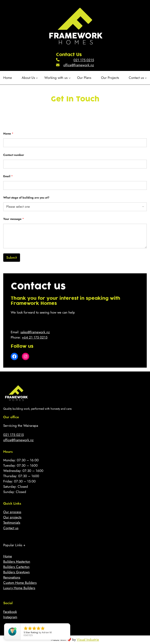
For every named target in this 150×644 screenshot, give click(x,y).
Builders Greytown (16, 572)
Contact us (11, 528)
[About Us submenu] (30, 78)
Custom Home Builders (20, 583)
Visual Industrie (88, 640)
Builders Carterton (16, 567)
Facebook (10, 612)
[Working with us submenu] (57, 78)
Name (8, 134)
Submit (12, 257)
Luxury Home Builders (19, 588)
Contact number (14, 155)
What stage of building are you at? (26, 198)
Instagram (10, 617)
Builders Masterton (17, 561)
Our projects (12, 517)
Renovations (12, 577)
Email (8, 176)
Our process (12, 512)
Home (8, 556)
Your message (14, 219)
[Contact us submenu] (138, 78)
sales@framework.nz (35, 332)
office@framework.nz (79, 65)
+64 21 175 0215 (35, 337)
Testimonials (12, 522)
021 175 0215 (84, 60)
